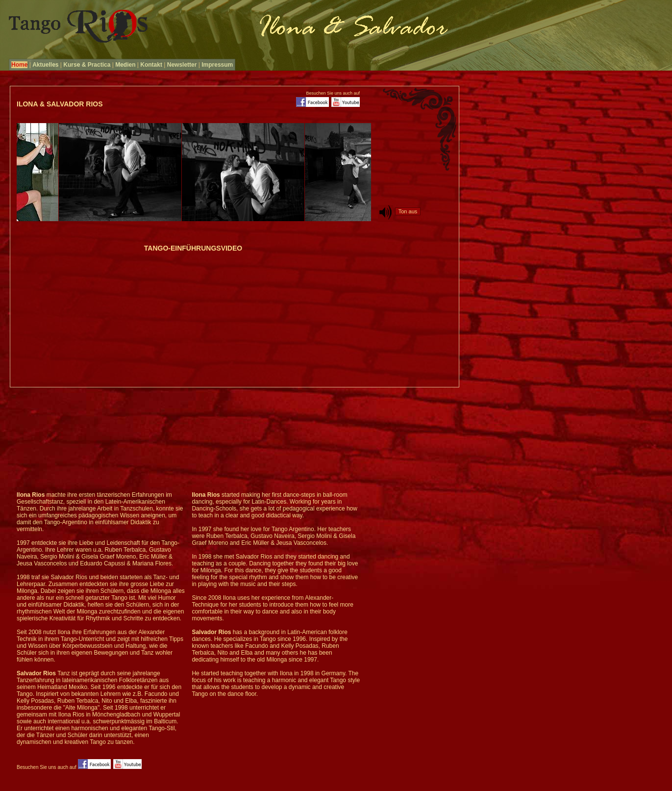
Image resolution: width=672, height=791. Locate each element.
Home (19, 65)
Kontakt (151, 65)
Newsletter (182, 65)
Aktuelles (45, 65)
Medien (125, 65)
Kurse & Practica (87, 65)
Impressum (217, 65)
